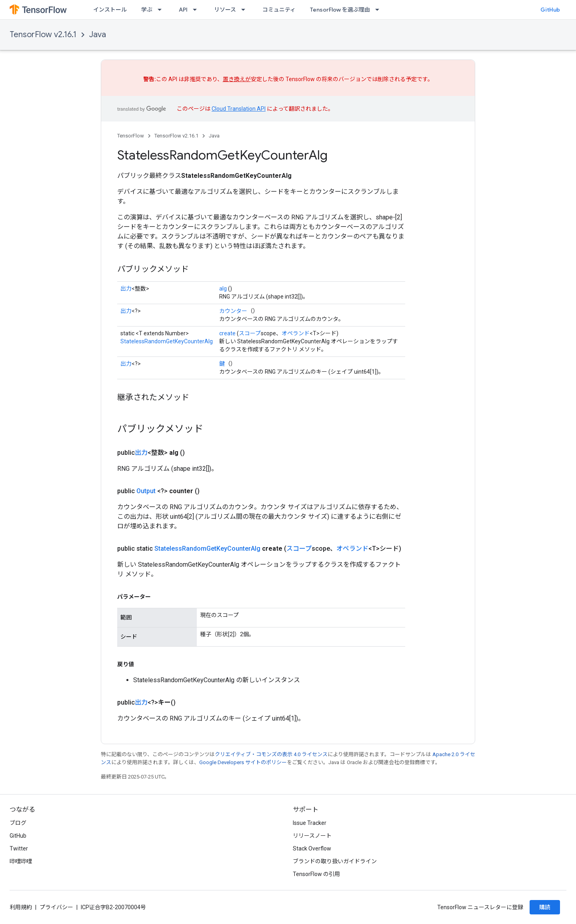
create (227, 333)
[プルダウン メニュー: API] (197, 10)
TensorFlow (131, 136)
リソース (225, 10)
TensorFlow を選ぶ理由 (340, 10)
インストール (110, 10)
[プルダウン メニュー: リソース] (246, 10)
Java (98, 35)
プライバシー (56, 907)
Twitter (19, 848)
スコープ (250, 333)
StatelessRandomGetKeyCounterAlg (167, 341)
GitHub (550, 10)
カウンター (233, 311)
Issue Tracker (310, 823)
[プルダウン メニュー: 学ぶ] (162, 10)
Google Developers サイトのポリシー (243, 762)
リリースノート (312, 836)
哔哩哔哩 (21, 861)
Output (146, 491)
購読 (545, 907)
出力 (126, 289)
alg (223, 289)
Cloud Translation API (239, 109)
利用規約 (21, 907)
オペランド (296, 333)
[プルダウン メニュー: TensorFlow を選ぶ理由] (380, 10)
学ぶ (147, 10)
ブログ (18, 823)
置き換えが (237, 79)
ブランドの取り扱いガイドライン (335, 861)
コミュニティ (279, 10)
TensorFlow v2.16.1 (43, 35)
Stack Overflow (312, 848)
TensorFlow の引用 (316, 874)
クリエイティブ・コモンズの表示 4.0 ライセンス (271, 754)
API (183, 10)
